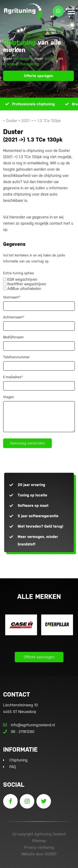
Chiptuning (18, 760)
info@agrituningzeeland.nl (29, 725)
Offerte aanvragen (39, 657)
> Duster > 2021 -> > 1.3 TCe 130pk (32, 121)
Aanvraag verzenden (28, 443)
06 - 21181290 (19, 732)
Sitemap (39, 841)
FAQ (13, 767)
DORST (51, 854)
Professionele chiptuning (33, 104)
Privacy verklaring (39, 847)
